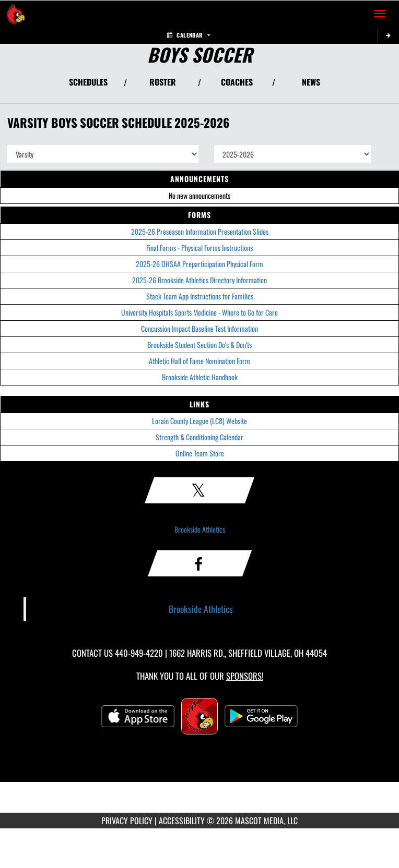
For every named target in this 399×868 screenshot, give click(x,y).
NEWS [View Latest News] (311, 82)
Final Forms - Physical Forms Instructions (199, 248)
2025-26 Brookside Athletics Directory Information (199, 280)
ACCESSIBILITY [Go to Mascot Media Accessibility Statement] (182, 821)
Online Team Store (200, 453)
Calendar (189, 35)
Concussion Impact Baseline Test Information (199, 328)
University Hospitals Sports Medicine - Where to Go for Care (199, 312)
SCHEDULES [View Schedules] (88, 82)
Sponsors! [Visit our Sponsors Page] (245, 676)
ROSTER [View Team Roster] (163, 82)
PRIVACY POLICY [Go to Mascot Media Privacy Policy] (127, 821)
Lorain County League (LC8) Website (199, 421)
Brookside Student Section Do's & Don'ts (199, 345)
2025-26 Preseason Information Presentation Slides (200, 231)
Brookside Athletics (200, 529)
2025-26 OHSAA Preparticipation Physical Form (199, 264)
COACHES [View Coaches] (237, 82)
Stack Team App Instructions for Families (200, 296)
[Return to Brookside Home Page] (16, 14)
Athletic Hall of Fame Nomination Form (199, 361)
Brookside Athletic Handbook (200, 377)
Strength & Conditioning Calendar (199, 437)
